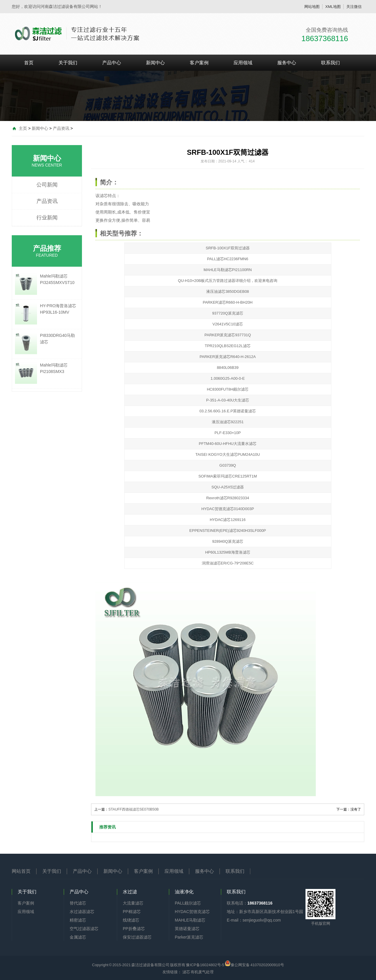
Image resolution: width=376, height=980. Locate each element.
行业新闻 (47, 218)
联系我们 (330, 63)
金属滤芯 (78, 937)
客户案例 (199, 63)
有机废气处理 (202, 972)
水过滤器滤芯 (82, 912)
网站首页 (21, 871)
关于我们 (68, 63)
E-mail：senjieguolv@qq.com (254, 920)
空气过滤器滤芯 (84, 929)
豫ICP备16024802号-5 (205, 965)
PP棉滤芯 (132, 912)
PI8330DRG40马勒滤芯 (57, 339)
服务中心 (287, 63)
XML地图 (333, 7)
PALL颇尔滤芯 (188, 903)
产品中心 (112, 63)
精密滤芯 (78, 920)
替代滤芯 (78, 903)
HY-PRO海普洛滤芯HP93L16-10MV (58, 309)
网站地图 (312, 7)
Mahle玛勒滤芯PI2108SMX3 (54, 368)
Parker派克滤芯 (189, 937)
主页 (23, 128)
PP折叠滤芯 (134, 929)
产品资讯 (61, 128)
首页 (29, 63)
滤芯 (104, 196)
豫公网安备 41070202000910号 (254, 963)
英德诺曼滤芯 (187, 929)
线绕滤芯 (131, 920)
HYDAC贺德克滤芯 (192, 912)
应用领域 (243, 63)
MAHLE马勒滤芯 (190, 920)
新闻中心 (155, 63)
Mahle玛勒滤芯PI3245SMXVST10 (57, 279)
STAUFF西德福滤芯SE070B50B (134, 809)
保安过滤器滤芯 (137, 937)
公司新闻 (47, 185)
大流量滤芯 (133, 903)
